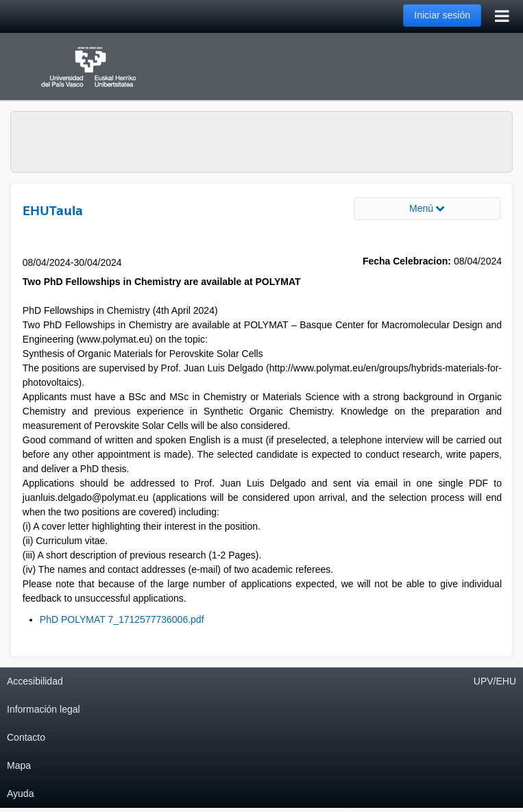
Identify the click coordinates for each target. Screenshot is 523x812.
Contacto (26, 737)
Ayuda (20, 793)
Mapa (19, 765)
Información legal (44, 709)
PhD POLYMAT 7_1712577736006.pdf (122, 619)
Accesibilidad (35, 681)
